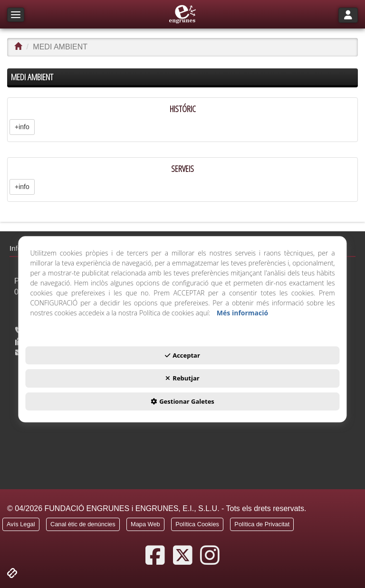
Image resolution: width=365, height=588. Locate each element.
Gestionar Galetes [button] (182, 401)
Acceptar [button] (182, 355)
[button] (183, 14)
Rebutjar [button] (182, 379)
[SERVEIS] (182, 180)
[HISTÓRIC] (182, 120)
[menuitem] (21, 526)
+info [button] (22, 127)
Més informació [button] (242, 313)
